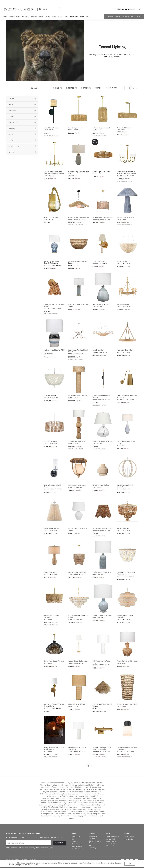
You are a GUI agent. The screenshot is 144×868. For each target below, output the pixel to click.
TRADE (118, 17)
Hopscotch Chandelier (125, 341)
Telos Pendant (122, 253)
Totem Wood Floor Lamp (77, 433)
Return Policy (111, 833)
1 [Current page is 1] (131, 79)
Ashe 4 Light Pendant (76, 119)
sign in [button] (115, 9)
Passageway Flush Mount (77, 476)
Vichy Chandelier (123, 296)
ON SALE (56, 79)
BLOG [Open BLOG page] (138, 17)
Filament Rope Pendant (101, 476)
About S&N (76, 828)
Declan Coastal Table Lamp (102, 564)
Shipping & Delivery (93, 829)
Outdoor (34, 17)
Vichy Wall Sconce (99, 253)
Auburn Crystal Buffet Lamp (78, 652)
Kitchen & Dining (14, 17)
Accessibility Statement (111, 836)
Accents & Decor (57, 17)
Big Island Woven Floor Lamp (78, 387)
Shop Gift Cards (129, 830)
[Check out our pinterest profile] (127, 852)
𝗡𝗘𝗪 (82, 17)
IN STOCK (84, 79)
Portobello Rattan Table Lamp (127, 652)
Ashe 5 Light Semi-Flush (101, 163)
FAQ (91, 837)
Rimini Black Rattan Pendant (54, 652)
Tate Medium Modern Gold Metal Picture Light (102, 740)
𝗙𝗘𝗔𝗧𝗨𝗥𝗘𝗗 (74, 17)
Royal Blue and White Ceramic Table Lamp (51, 253)
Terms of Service (112, 828)
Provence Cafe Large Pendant (78, 209)
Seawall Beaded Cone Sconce (127, 696)
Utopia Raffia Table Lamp (77, 696)
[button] (140, 9)
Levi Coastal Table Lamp (101, 296)
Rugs (67, 17)
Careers (75, 833)
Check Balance (129, 828)
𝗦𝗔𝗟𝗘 (88, 17)
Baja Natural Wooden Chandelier (51, 608)
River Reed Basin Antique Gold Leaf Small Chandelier (126, 164)
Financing (93, 839)
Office (41, 17)
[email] (29, 834)
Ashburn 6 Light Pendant (101, 119)
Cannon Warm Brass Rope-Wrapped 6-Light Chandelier (54, 164)
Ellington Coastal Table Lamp (78, 296)
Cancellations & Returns (95, 833)
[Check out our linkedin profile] (136, 852)
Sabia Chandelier (123, 520)
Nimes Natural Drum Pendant (103, 209)
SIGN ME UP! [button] (60, 834)
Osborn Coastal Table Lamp (78, 520)
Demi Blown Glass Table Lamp (103, 433)
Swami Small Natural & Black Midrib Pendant (54, 740)
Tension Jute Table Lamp (126, 209)
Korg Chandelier (98, 341)
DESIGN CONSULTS (128, 17)
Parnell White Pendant (52, 520)
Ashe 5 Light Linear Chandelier (124, 120)
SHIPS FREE (70, 79)
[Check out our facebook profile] (132, 852)
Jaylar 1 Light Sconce (51, 119)
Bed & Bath (26, 17)
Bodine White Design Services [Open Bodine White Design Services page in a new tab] (78, 839)
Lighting (47, 17)
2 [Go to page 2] (134, 79)
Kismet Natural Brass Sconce (102, 520)
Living (5, 17)
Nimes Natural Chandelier (77, 564)
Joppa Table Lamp (50, 564)
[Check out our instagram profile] (123, 852)
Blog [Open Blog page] (73, 830)
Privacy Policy (111, 830)
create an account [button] (127, 9)
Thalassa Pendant (50, 387)
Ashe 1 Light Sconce (51, 209)
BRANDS (111, 17)
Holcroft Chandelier (51, 433)
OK (130, 864)
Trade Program (77, 835)
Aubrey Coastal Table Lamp (102, 607)
